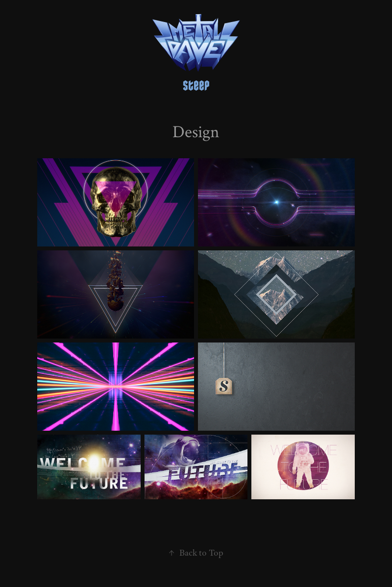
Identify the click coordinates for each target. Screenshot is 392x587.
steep (196, 86)
